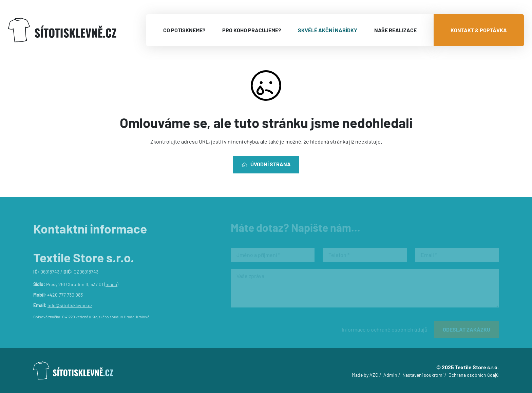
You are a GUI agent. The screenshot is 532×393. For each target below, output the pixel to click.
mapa (111, 284)
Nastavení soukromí (423, 375)
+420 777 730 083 (65, 295)
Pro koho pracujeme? (252, 30)
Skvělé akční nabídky (328, 30)
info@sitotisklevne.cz (70, 305)
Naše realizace (395, 30)
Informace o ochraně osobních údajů (385, 329)
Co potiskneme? (184, 30)
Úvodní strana (266, 164)
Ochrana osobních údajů (474, 375)
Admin (390, 375)
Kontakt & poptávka (479, 30)
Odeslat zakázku (467, 329)
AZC (374, 375)
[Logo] (62, 30)
